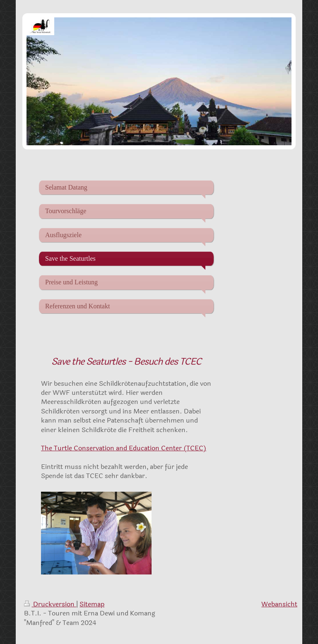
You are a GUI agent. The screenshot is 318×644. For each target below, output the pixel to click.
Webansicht (279, 604)
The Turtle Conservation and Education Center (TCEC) (124, 448)
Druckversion (50, 604)
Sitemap (92, 604)
